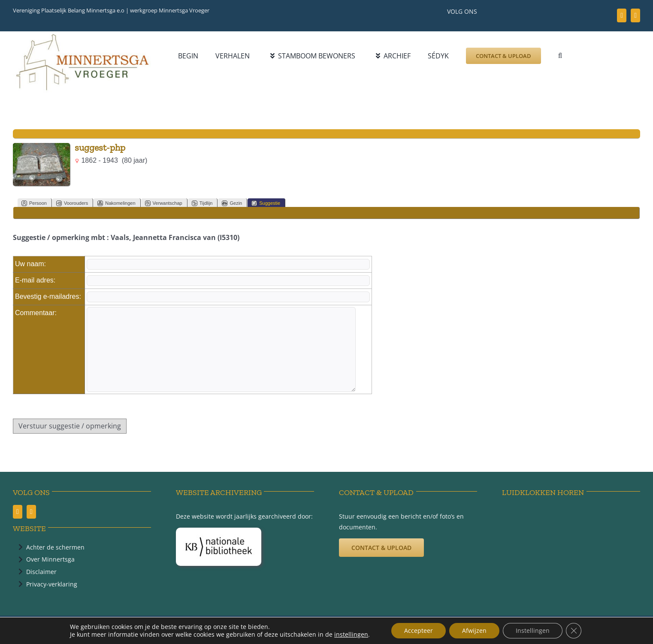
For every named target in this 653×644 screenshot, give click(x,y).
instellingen (351, 635)
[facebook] (622, 15)
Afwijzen (474, 630)
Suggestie (266, 203)
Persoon (34, 203)
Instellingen (533, 630)
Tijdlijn (202, 203)
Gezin (232, 203)
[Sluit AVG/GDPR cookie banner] (574, 631)
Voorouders (72, 203)
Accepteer (419, 630)
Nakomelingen (116, 203)
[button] (560, 56)
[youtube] (635, 15)
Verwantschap (164, 203)
